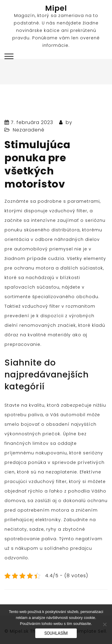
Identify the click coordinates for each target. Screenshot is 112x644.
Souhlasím (56, 633)
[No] (105, 624)
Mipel (56, 8)
